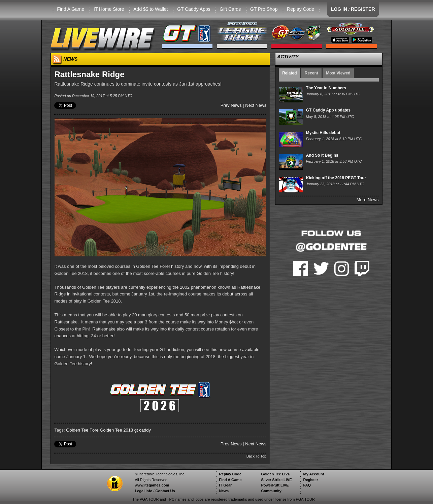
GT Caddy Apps (194, 9)
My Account (313, 474)
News (224, 491)
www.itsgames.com (152, 485)
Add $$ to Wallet (151, 9)
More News (368, 200)
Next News (256, 105)
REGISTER (363, 9)
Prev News (231, 105)
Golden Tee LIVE (276, 474)
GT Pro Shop (264, 9)
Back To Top (257, 456)
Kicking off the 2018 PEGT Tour (336, 178)
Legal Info (143, 491)
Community (271, 491)
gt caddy (143, 430)
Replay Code (301, 9)
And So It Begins (322, 155)
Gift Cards (230, 9)
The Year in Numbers (326, 88)
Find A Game (71, 9)
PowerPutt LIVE (275, 485)
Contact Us (165, 491)
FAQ (307, 485)
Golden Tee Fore (82, 430)
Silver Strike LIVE (276, 480)
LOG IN (339, 9)
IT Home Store (109, 9)
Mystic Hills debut (323, 133)
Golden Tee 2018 (116, 430)
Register (310, 480)
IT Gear (225, 485)
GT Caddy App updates (328, 110)
